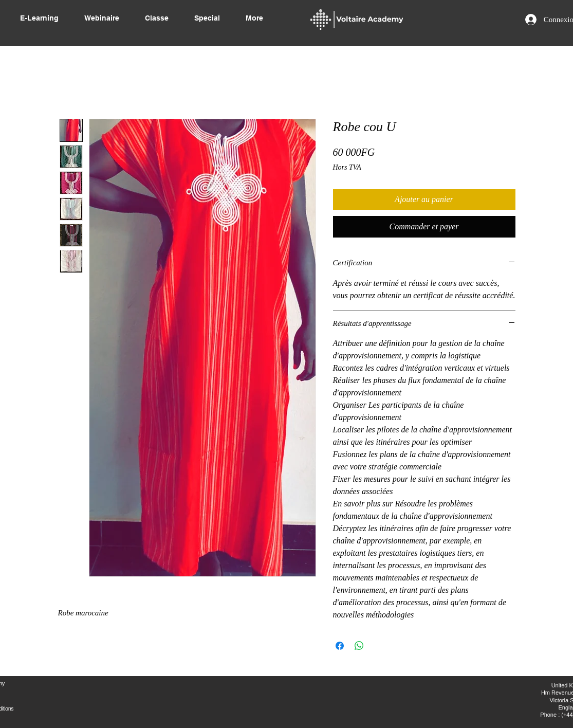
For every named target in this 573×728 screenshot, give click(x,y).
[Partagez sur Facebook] (340, 646)
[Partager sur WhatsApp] (359, 646)
